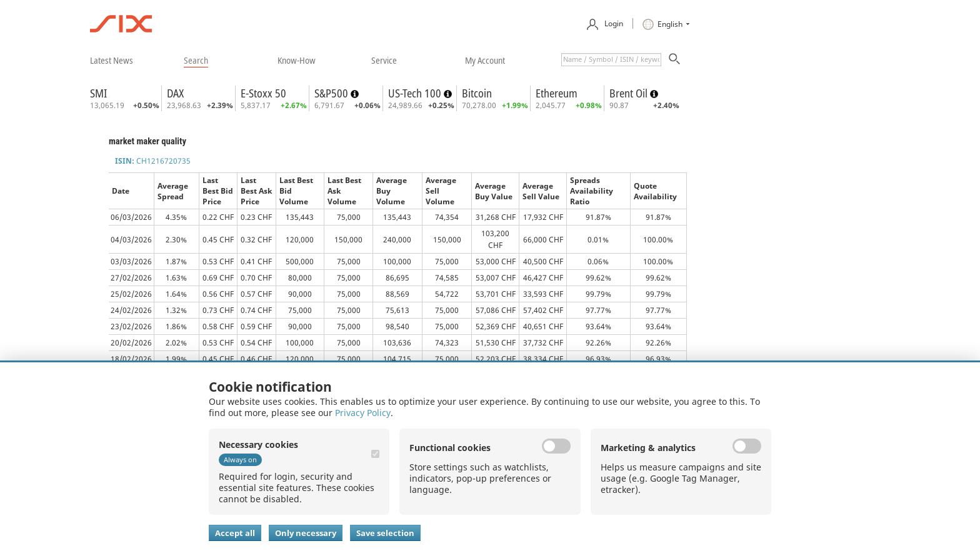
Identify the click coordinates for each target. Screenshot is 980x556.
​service (384, 60)
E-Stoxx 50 (263, 93)
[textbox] (611, 60)
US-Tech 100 (416, 93)
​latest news (112, 60)
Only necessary (306, 533)
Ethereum (557, 93)
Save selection (385, 533)
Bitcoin (477, 93)
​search (196, 60)
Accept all (235, 533)
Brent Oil (630, 93)
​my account (485, 60)
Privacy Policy (363, 413)
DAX (175, 93)
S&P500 (332, 93)
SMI (98, 93)
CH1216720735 (153, 161)
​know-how (297, 60)
